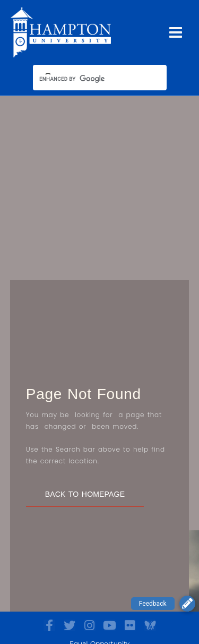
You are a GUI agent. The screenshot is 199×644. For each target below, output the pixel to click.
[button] (187, 604)
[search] (90, 79)
